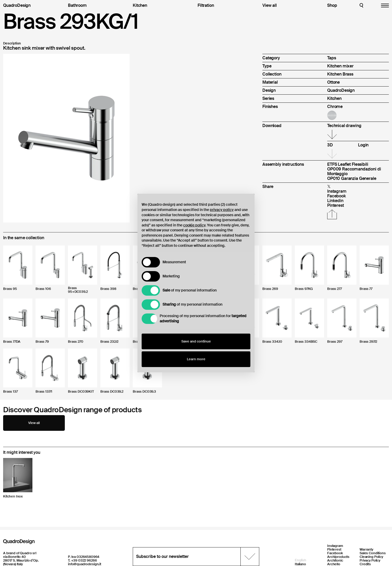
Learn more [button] (196, 359)
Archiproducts (338, 557)
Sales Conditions (373, 553)
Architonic (335, 560)
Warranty (366, 549)
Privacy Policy (370, 560)
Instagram (335, 546)
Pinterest (334, 549)
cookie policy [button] (194, 225)
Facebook (335, 553)
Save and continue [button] (196, 341)
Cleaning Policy (371, 557)
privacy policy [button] (222, 210)
